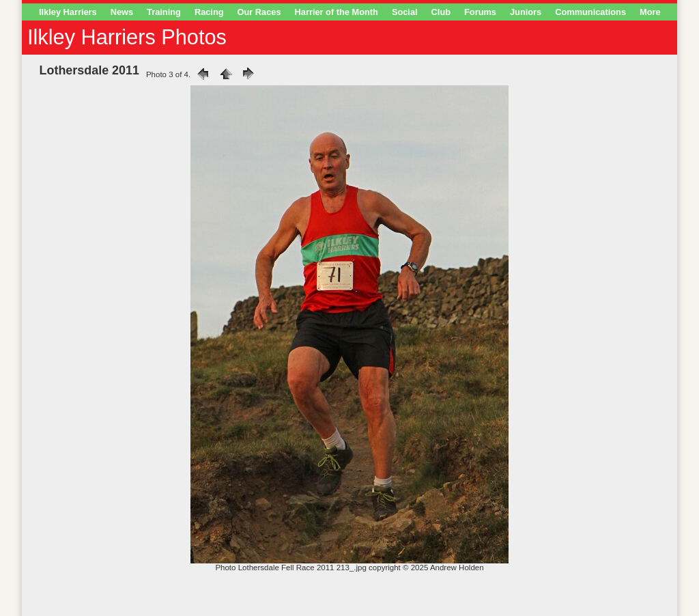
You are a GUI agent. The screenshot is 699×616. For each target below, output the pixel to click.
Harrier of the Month (337, 12)
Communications (590, 12)
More (650, 12)
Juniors (526, 12)
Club (441, 12)
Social (405, 12)
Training (164, 12)
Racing (209, 12)
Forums (480, 12)
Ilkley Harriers (68, 12)
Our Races (259, 12)
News (122, 12)
